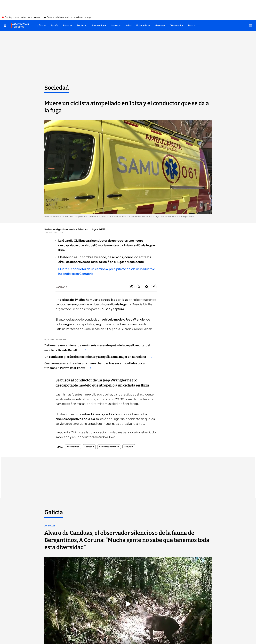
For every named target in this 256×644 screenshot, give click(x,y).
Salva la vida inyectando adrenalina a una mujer (70, 17)
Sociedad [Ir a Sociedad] (57, 88)
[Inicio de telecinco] (5, 25)
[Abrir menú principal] (250, 25)
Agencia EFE (99, 229)
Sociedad (89, 447)
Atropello (129, 447)
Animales (50, 526)
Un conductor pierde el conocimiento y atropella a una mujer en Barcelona (98, 357)
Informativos (73, 447)
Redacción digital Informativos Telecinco (66, 229)
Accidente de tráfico (109, 447)
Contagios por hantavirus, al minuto (22, 17)
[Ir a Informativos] (20, 25)
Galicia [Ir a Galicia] (54, 512)
